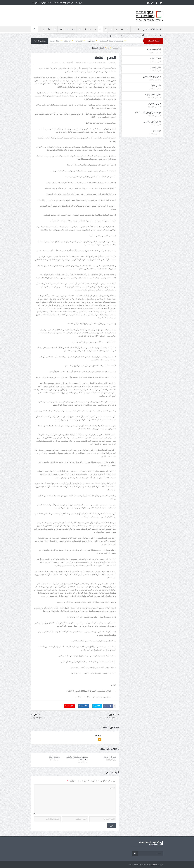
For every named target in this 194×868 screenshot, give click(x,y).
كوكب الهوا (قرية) (154, 49)
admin (110, 62)
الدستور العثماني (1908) (108, 718)
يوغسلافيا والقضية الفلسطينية (111, 41)
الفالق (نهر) (156, 86)
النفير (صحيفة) (155, 67)
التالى (36, 714)
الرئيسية (79, 3)
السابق (114, 715)
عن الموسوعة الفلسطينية (63, 3)
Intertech (154, 865)
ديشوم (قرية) (54, 757)
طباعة (70, 62)
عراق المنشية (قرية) (153, 95)
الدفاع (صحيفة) (38, 718)
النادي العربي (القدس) (152, 122)
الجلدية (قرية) (155, 58)
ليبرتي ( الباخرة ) (154, 104)
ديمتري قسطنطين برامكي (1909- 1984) (77, 758)
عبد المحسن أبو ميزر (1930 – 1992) (148, 113)
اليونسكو (68, 41)
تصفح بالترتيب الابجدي (152, 29)
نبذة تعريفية (46, 3)
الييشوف (79, 41)
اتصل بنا (35, 3)
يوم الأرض (91, 41)
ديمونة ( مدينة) (110, 757)
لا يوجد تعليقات (81, 62)
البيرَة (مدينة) (156, 131)
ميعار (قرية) (55, 41)
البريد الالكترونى (58, 62)
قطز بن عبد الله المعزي (152, 77)
